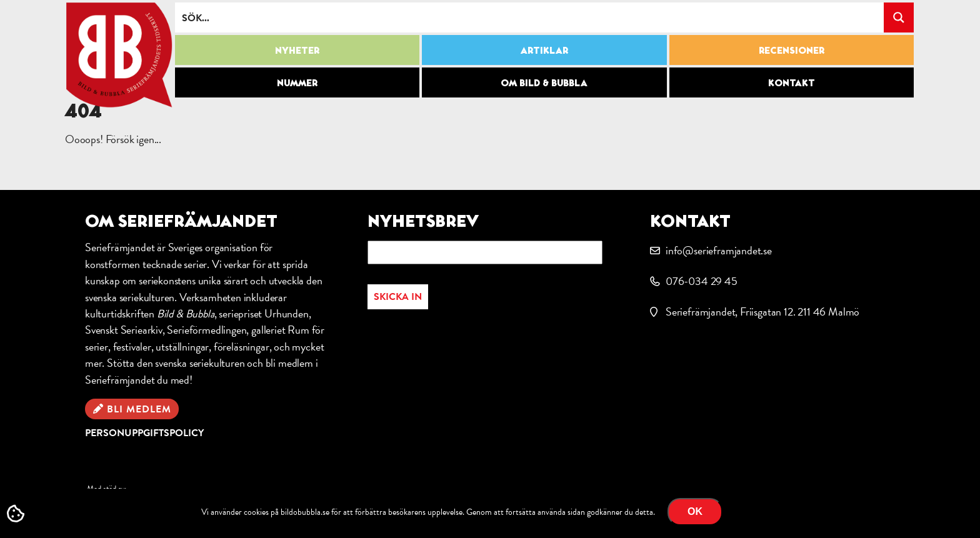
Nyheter (297, 50)
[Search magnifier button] (899, 17)
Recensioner (792, 50)
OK (695, 511)
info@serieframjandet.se (719, 250)
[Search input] (530, 17)
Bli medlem (139, 409)
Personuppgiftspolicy (144, 433)
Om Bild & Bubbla (544, 82)
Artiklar (544, 50)
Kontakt (792, 82)
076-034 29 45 (702, 281)
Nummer (297, 82)
